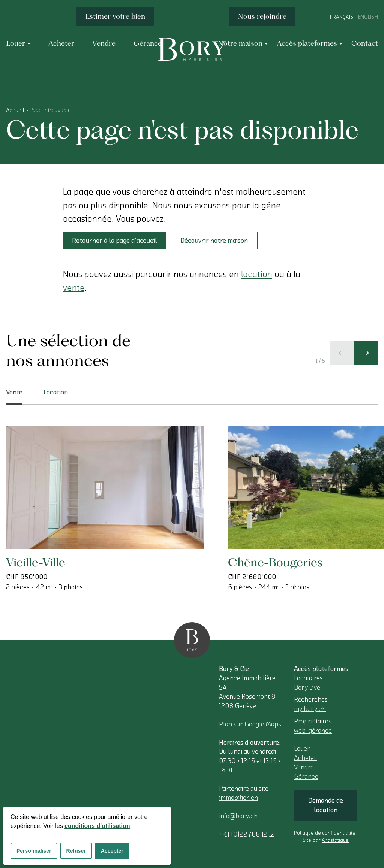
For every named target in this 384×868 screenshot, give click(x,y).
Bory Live (307, 687)
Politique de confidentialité (325, 833)
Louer (302, 748)
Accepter (112, 851)
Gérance (306, 777)
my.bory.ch (310, 709)
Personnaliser (34, 851)
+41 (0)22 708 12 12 (247, 834)
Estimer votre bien (115, 16)
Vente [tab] (14, 397)
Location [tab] (56, 392)
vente (74, 288)
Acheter (305, 758)
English (368, 17)
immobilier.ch (238, 798)
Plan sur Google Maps (250, 724)
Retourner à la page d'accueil (115, 241)
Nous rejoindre (262, 16)
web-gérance (313, 731)
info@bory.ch (238, 816)
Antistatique (335, 840)
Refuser (76, 851)
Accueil (15, 110)
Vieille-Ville (36, 562)
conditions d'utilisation (97, 826)
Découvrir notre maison (214, 241)
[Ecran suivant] (366, 353)
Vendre (304, 767)
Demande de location (326, 805)
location (257, 274)
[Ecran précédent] (342, 353)
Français (342, 17)
